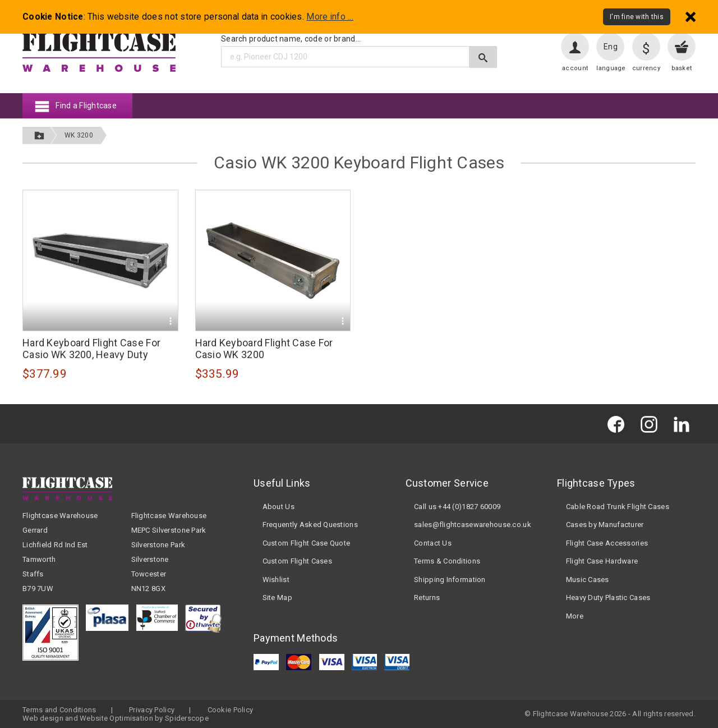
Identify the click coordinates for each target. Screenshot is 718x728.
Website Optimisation (116, 718)
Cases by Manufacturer (605, 525)
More (575, 616)
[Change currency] (646, 47)
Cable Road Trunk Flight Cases (618, 507)
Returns (427, 597)
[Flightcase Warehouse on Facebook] (619, 423)
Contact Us (433, 543)
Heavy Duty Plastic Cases (608, 597)
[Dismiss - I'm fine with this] (691, 17)
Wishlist (276, 580)
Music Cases (588, 580)
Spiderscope (187, 718)
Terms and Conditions (59, 710)
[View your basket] (682, 47)
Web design (43, 718)
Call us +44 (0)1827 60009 (457, 507)
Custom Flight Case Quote (307, 543)
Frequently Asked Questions (310, 525)
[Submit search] (483, 57)
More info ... (330, 17)
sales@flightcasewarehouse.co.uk (473, 525)
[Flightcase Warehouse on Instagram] (652, 423)
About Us (279, 507)
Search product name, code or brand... (291, 39)
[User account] (575, 47)
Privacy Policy (152, 710)
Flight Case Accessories (607, 543)
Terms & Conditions (447, 561)
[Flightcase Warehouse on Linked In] (684, 423)
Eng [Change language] (611, 47)
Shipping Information (450, 580)
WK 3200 (79, 135)
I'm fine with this (637, 17)
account (575, 68)
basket (682, 68)
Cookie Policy (231, 710)
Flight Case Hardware (602, 561)
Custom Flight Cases (297, 561)
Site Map (277, 597)
